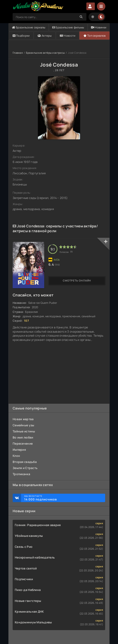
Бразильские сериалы (29, 27)
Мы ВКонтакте (63, 498)
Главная (18, 53)
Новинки (99, 27)
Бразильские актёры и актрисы (45, 53)
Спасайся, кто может (33, 295)
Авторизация (91, 6)
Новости (68, 36)
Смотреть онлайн (77, 281)
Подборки (21, 36)
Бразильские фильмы (68, 27)
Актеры (45, 36)
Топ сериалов (95, 36)
